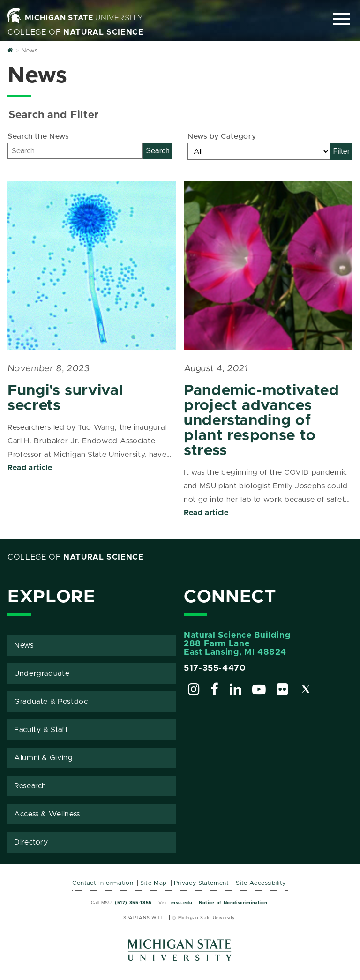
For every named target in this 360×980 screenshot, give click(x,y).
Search (158, 151)
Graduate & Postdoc (51, 702)
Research (30, 786)
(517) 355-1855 (133, 903)
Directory (31, 842)
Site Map (154, 883)
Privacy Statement (202, 883)
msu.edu (182, 903)
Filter (341, 151)
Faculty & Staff (41, 730)
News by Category (222, 136)
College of (76, 32)
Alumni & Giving (44, 758)
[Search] (75, 151)
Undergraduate (42, 673)
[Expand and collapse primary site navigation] (341, 19)
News (24, 645)
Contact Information (103, 883)
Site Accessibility (261, 883)
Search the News (38, 136)
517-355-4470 (215, 668)
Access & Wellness (47, 814)
